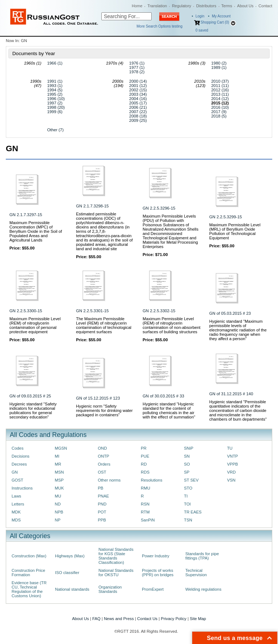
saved (202, 30)
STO (188, 488)
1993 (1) (55, 86)
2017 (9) (219, 112)
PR (144, 448)
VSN (231, 480)
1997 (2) (55, 103)
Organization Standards (110, 589)
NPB (59, 512)
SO (187, 464)
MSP (59, 480)
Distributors (206, 6)
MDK (16, 512)
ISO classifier (67, 573)
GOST (17, 480)
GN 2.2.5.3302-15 (159, 311)
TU (230, 448)
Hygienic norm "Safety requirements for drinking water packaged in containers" (104, 410)
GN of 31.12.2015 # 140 (231, 394)
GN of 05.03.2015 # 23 (230, 313)
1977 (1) (137, 67)
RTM (145, 512)
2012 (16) (220, 90)
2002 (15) (138, 90)
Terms (227, 6)
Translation (157, 6)
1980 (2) (219, 63)
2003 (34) (138, 94)
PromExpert (153, 589)
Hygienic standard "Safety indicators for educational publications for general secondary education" (33, 410)
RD (144, 464)
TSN (188, 520)
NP (58, 520)
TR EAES (193, 512)
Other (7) (55, 130)
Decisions (20, 456)
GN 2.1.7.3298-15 (92, 206)
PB (100, 488)
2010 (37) (220, 81)
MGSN (61, 448)
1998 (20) (56, 107)
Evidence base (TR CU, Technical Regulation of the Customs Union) (29, 589)
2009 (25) (138, 120)
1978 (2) (137, 72)
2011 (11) (220, 86)
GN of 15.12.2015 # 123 (98, 398)
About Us (245, 6)
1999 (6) (55, 112)
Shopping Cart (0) (215, 22)
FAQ (96, 619)
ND (58, 504)
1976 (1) (137, 63)
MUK (59, 488)
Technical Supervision (196, 573)
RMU (146, 488)
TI (186, 496)
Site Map (198, 619)
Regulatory (182, 6)
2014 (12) (220, 99)
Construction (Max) (29, 556)
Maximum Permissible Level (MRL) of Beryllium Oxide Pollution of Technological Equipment (235, 231)
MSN (59, 472)
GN (15, 472)
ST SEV (191, 480)
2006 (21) (138, 107)
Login (200, 16)
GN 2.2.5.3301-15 (92, 311)
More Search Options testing (159, 26)
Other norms (109, 480)
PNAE (103, 496)
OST (102, 472)
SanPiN (148, 520)
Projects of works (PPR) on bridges (158, 573)
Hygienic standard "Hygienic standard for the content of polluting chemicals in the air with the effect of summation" (169, 410)
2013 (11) (220, 94)
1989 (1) (219, 67)
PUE (145, 456)
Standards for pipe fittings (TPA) (202, 556)
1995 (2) (55, 94)
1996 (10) (56, 99)
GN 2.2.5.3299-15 (226, 217)
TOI (187, 504)
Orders (104, 464)
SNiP (189, 448)
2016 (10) (220, 107)
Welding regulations (203, 589)
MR (58, 464)
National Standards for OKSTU (116, 573)
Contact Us (147, 619)
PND (102, 504)
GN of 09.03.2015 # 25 (30, 396)
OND (102, 448)
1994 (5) (55, 90)
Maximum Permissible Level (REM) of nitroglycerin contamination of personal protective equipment (35, 325)
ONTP (104, 456)
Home (137, 6)
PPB (102, 520)
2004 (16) (138, 99)
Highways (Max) (70, 556)
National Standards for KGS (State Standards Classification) (116, 556)
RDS (145, 472)
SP (187, 472)
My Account (221, 16)
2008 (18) (138, 116)
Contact (265, 6)
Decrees (19, 464)
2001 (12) (138, 86)
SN (187, 456)
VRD (231, 472)
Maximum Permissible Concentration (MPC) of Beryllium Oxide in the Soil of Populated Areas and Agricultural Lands (36, 231)
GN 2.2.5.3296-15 (159, 208)
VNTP (232, 456)
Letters (18, 504)
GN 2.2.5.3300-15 (26, 311)
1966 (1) (55, 63)
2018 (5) (219, 116)
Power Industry (156, 556)
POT (102, 512)
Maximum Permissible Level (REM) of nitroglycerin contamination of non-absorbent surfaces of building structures (172, 325)
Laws (16, 496)
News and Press (119, 619)
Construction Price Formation (28, 573)
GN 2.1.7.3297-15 (26, 215)
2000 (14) (138, 81)
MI (57, 456)
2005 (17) (138, 103)
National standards (72, 589)
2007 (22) (138, 112)
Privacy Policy (174, 619)
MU (58, 496)
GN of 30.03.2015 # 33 (163, 396)
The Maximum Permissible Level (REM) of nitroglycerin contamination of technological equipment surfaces (104, 325)
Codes (18, 448)
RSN (145, 504)
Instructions (22, 488)
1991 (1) (55, 81)
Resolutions (151, 480)
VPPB (232, 464)
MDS (16, 520)
